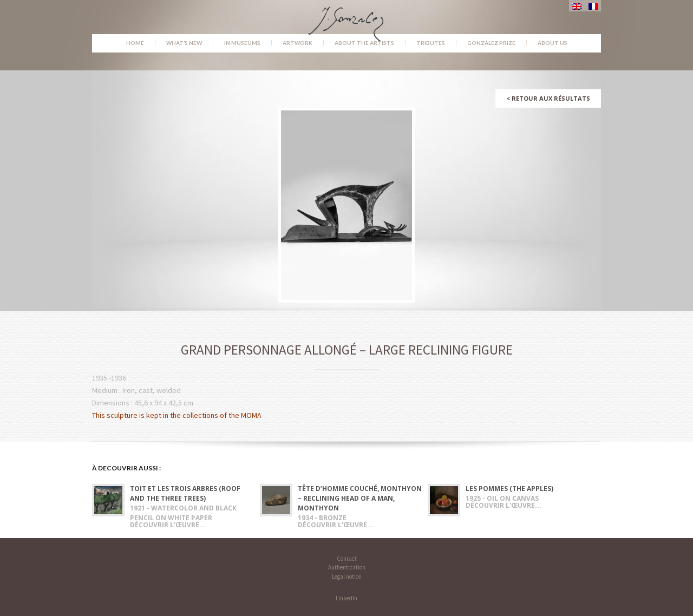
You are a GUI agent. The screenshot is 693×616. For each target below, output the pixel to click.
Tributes (431, 43)
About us (553, 43)
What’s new (184, 43)
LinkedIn (346, 598)
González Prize (491, 43)
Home (135, 43)
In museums (242, 43)
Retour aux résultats (548, 98)
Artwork (298, 43)
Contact (347, 559)
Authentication (347, 567)
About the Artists (364, 43)
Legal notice (346, 576)
